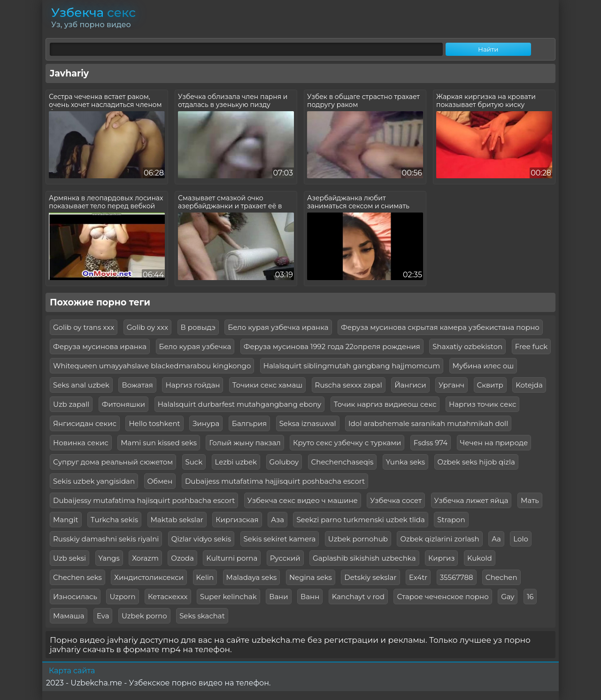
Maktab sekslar (177, 520)
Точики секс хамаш (267, 385)
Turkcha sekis (114, 520)
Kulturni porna (232, 558)
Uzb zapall (71, 404)
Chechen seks (77, 577)
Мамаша (69, 616)
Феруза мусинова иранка (100, 346)
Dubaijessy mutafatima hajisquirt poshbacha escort (144, 500)
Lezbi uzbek (236, 462)
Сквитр (490, 385)
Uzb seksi (69, 558)
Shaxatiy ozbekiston (467, 346)
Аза (277, 520)
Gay (508, 597)
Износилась (75, 597)
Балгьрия (249, 423)
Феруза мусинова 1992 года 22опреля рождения (332, 346)
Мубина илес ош (483, 366)
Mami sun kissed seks (159, 443)
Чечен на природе (494, 443)
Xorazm (145, 558)
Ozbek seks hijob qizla (476, 462)
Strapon (451, 520)
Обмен (160, 481)
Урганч (451, 385)
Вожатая (137, 385)
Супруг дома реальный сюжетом (113, 462)
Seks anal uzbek (81, 385)
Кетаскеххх (168, 597)
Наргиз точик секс (482, 404)
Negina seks (311, 577)
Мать (530, 500)
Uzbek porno (144, 616)
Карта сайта (72, 671)
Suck (194, 462)
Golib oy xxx (147, 327)
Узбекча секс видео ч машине (303, 500)
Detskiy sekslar (370, 577)
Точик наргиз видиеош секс (385, 404)
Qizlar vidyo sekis (201, 539)
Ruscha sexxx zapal (349, 385)
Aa (496, 539)
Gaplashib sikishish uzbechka (364, 558)
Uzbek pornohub (358, 539)
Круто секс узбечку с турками (347, 443)
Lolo (521, 539)
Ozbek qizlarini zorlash (439, 539)
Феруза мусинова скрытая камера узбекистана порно (440, 327)
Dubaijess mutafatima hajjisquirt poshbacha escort (275, 481)
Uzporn (122, 597)
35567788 (457, 577)
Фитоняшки (124, 404)
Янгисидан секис (85, 423)
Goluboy (284, 462)
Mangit (66, 520)
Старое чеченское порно (443, 597)
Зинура (206, 423)
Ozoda (182, 558)
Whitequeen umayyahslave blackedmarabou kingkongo (152, 366)
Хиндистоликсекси (149, 577)
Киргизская (237, 520)
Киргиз (441, 558)
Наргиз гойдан (193, 385)
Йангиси (410, 385)
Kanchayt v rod (358, 597)
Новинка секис (81, 443)
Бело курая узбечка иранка (278, 327)
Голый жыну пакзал (245, 443)
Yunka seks (405, 462)
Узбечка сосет (396, 500)
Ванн (310, 597)
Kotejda (529, 385)
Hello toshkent (154, 423)
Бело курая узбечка (195, 346)
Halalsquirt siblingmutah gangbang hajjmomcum (352, 366)
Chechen (501, 577)
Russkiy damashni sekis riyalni (106, 539)
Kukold (480, 558)
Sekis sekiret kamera (280, 539)
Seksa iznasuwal (308, 423)
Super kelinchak (228, 597)
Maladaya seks (252, 577)
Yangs (109, 558)
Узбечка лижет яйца (471, 500)
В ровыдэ (198, 327)
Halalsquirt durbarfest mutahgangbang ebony (240, 404)
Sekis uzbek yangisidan (94, 481)
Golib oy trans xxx (84, 327)
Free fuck (532, 346)
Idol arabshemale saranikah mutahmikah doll (428, 423)
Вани (278, 597)
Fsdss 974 (431, 443)
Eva (103, 616)
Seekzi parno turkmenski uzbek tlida (360, 520)
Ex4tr (418, 577)
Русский (285, 558)
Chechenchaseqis (343, 462)
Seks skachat (202, 616)
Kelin (205, 577)
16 (530, 597)
